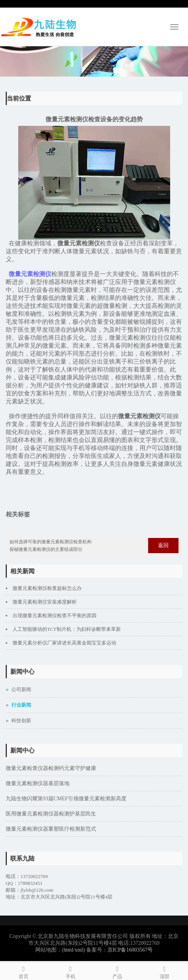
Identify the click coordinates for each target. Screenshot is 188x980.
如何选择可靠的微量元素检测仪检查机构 (51, 542)
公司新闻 (21, 689)
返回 (163, 545)
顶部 (164, 971)
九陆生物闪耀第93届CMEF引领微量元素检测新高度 (66, 799)
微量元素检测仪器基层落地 (38, 783)
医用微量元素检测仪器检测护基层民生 (51, 814)
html (68, 950)
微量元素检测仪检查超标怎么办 (47, 588)
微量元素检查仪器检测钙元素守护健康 (51, 768)
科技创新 (21, 720)
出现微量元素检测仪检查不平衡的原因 (55, 615)
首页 (24, 971)
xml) (80, 950)
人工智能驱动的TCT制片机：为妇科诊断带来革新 (67, 629)
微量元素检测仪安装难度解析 (45, 602)
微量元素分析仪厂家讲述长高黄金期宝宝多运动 (64, 643)
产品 (118, 971)
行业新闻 (21, 705)
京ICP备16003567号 (130, 950)
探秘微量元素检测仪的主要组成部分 (46, 549)
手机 (71, 971)
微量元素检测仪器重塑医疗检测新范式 (51, 829)
